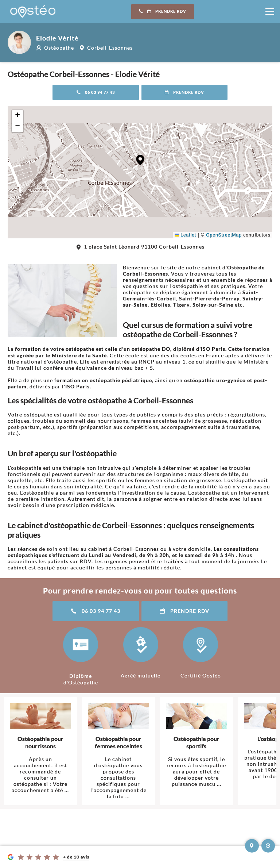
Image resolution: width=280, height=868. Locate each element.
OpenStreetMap (224, 235)
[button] (140, 160)
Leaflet (185, 235)
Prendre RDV (163, 11)
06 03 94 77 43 (96, 92)
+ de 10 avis (76, 857)
